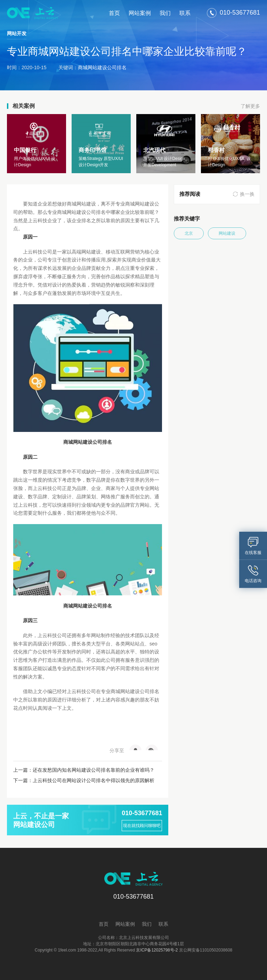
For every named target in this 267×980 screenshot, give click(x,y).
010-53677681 (142, 813)
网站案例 (140, 13)
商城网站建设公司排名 (102, 67)
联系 (185, 13)
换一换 (247, 194)
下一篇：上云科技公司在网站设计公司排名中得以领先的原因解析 (84, 780)
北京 (189, 233)
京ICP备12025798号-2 (157, 950)
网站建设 (227, 233)
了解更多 (250, 106)
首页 (114, 13)
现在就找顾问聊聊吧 (142, 826)
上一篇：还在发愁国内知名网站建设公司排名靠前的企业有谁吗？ (84, 770)
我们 (165, 13)
